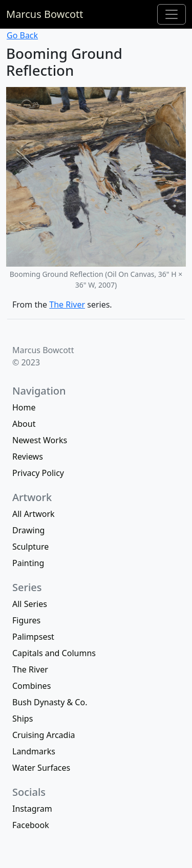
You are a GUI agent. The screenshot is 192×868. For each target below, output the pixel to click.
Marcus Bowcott (45, 14)
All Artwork (34, 514)
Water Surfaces (41, 768)
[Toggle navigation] (172, 14)
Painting (28, 563)
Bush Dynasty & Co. (50, 702)
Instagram (32, 809)
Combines (31, 686)
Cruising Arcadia (44, 735)
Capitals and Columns (54, 653)
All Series (30, 604)
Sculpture (30, 547)
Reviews (28, 457)
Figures (26, 620)
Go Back (22, 35)
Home (24, 407)
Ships (23, 719)
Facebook (31, 825)
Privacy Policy (38, 473)
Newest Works (40, 440)
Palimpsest (33, 637)
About (24, 424)
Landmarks (34, 751)
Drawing (28, 530)
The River (67, 305)
